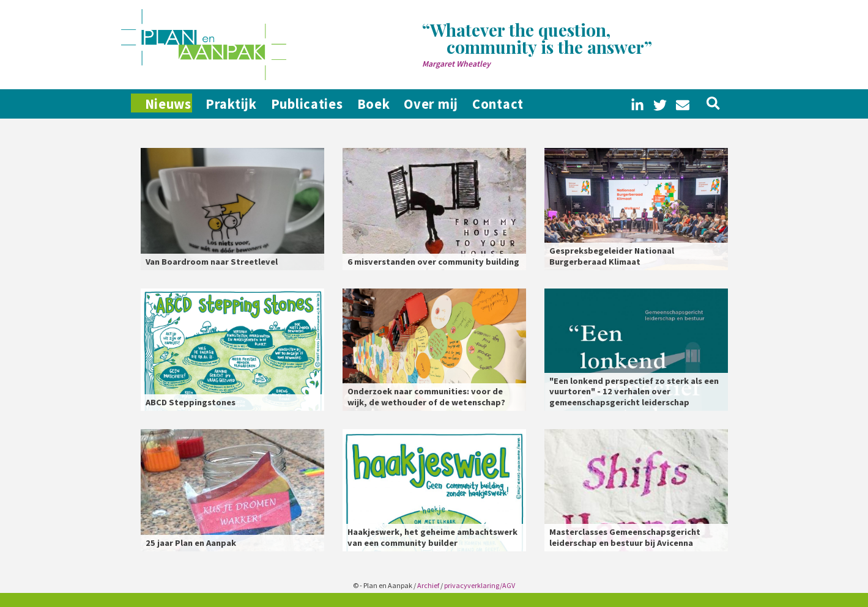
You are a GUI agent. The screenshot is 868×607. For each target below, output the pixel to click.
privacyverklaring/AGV (480, 585)
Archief (428, 585)
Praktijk (240, 104)
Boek (403, 104)
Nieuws (164, 104)
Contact (548, 104)
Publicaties (326, 104)
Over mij (471, 104)
